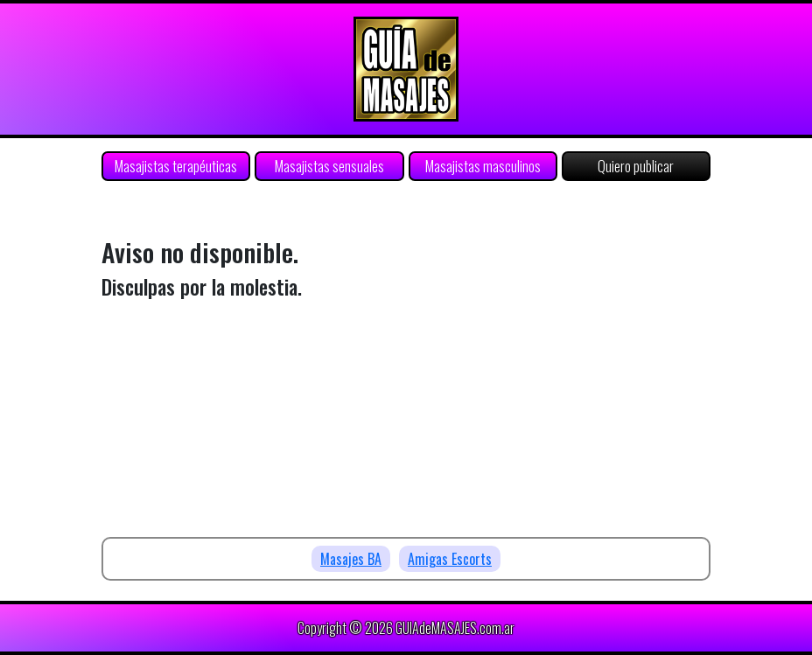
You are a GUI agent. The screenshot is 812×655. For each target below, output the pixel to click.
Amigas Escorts (450, 559)
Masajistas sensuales (329, 166)
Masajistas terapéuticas (176, 166)
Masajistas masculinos (483, 166)
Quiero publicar (636, 166)
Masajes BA (351, 559)
